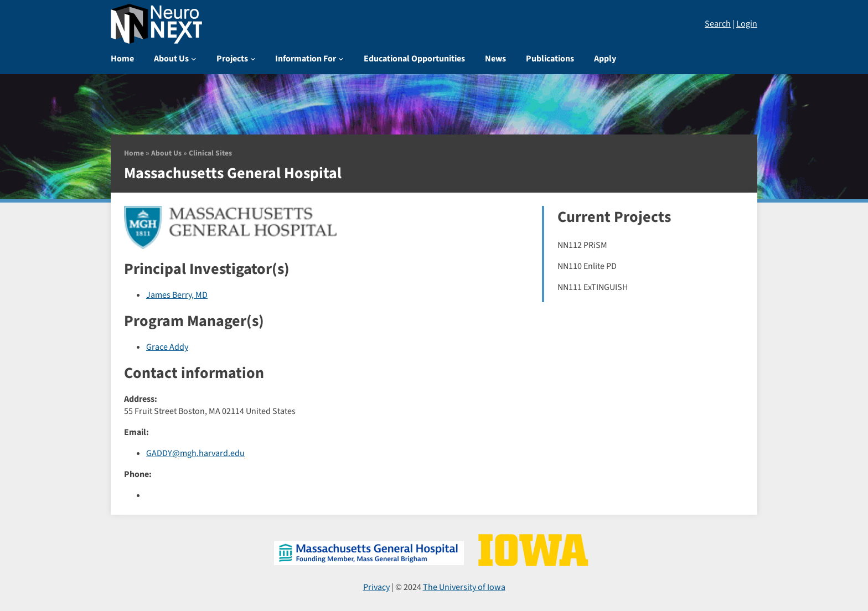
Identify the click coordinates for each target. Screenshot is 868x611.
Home (134, 153)
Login (747, 24)
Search (718, 24)
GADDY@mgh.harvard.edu (195, 453)
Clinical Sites (210, 153)
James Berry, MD (177, 295)
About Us (166, 153)
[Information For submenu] (341, 59)
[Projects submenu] (253, 59)
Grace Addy (167, 347)
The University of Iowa (464, 587)
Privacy (376, 587)
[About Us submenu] (194, 59)
